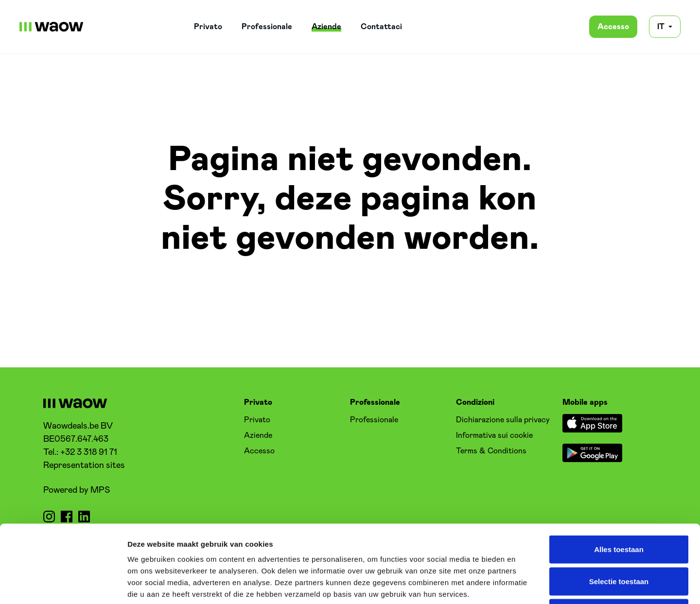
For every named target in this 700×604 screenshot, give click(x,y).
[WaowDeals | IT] (52, 27)
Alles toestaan (619, 476)
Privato (208, 27)
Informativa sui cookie (494, 435)
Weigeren (619, 540)
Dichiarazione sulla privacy (503, 420)
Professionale (267, 27)
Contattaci (381, 27)
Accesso (613, 27)
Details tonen (525, 585)
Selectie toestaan (619, 509)
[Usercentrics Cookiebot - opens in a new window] (63, 585)
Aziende (326, 27)
